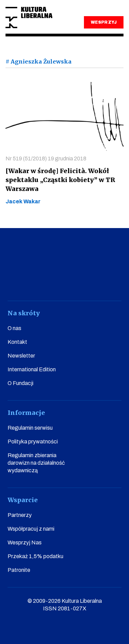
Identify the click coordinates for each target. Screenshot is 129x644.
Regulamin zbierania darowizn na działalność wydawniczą (36, 463)
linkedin (94, 281)
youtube (35, 281)
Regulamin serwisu (30, 428)
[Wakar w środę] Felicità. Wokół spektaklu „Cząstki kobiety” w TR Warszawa (60, 180)
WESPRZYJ (104, 22)
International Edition (32, 369)
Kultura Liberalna (29, 18)
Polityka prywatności (33, 442)
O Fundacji (20, 383)
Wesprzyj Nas (25, 543)
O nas (14, 328)
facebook (15, 281)
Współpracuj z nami (31, 529)
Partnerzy (20, 515)
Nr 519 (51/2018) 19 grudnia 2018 (46, 159)
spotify (114, 281)
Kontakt (17, 342)
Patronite (19, 570)
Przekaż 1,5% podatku (35, 556)
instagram (55, 281)
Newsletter (21, 356)
